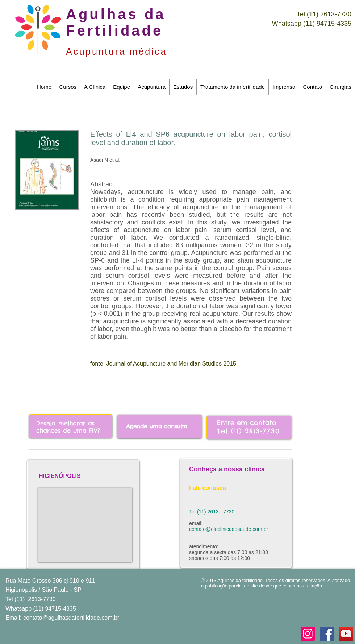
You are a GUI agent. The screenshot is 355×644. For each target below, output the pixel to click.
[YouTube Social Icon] (346, 634)
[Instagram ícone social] (308, 634)
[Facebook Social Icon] (327, 634)
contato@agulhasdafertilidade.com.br (71, 618)
